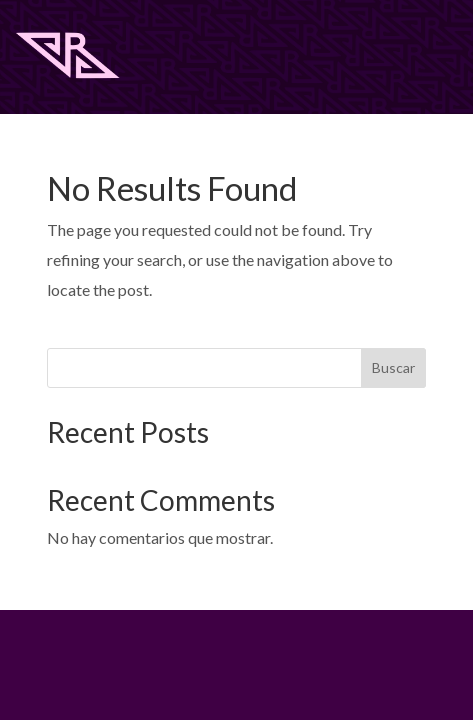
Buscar (393, 367)
